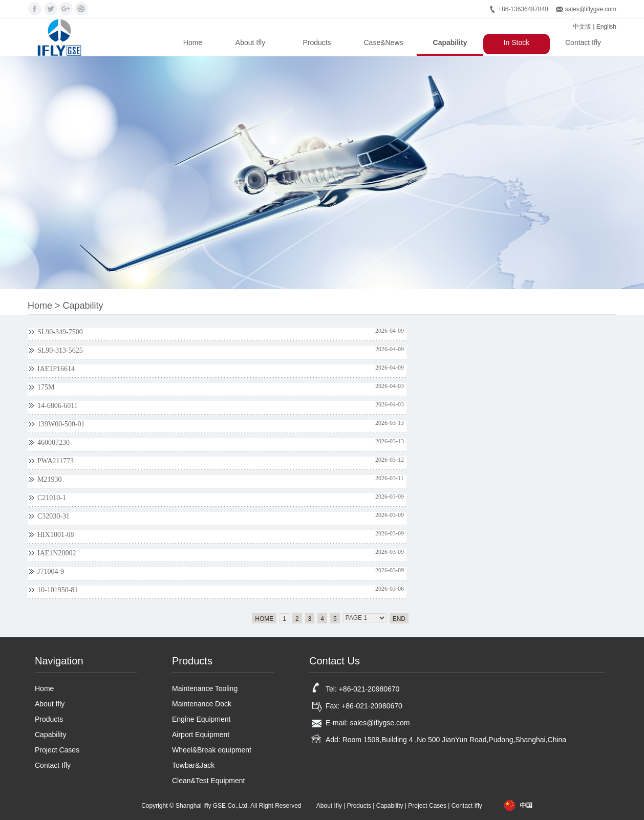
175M (46, 387)
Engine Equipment (201, 719)
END (399, 619)
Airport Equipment (201, 735)
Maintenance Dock (202, 704)
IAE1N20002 (57, 553)
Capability (450, 42)
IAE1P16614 (56, 369)
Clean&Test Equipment (208, 781)
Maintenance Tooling (205, 688)
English (606, 27)
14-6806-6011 (58, 406)
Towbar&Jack (193, 765)
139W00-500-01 (61, 424)
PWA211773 (56, 461)
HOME (264, 619)
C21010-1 (52, 498)
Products (317, 42)
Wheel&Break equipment (212, 750)
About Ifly (250, 42)
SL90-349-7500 (60, 332)
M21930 (49, 479)
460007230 (53, 443)
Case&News (383, 42)
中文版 (582, 27)
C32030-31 (53, 516)
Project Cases (57, 750)
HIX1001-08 (56, 535)
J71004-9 (51, 571)
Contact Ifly (583, 42)
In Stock (517, 42)
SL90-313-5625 (60, 350)
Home (193, 42)
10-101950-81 (58, 590)
